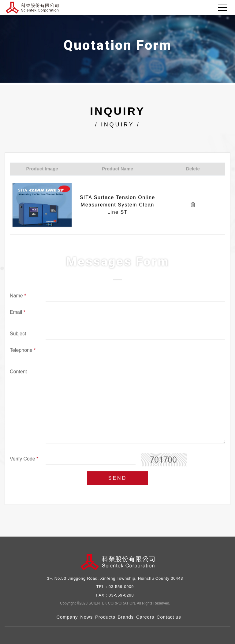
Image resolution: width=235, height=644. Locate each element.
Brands (126, 617)
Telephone (23, 351)
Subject (18, 335)
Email (18, 313)
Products (105, 617)
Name (18, 297)
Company (67, 617)
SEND (117, 479)
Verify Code (24, 460)
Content (18, 373)
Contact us (169, 617)
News (86, 617)
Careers (145, 617)
